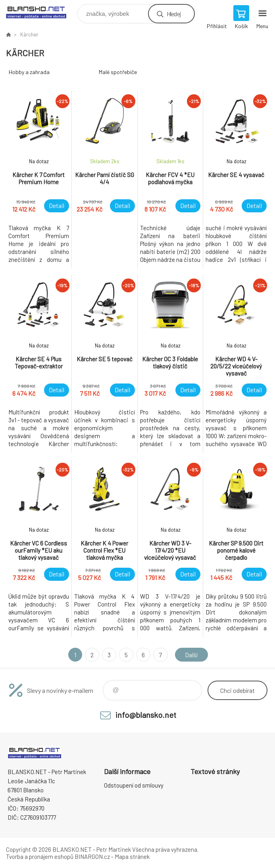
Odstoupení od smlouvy (134, 785)
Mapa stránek (132, 857)
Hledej (174, 14)
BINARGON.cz (92, 857)
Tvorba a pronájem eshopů (40, 857)
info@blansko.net (146, 715)
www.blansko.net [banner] (41, 12)
